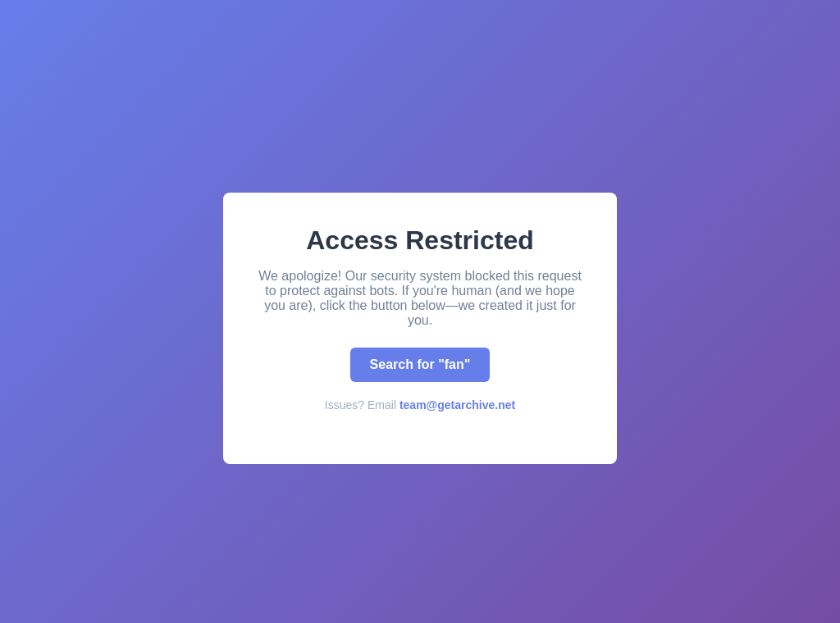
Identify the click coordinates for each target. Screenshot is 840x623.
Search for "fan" (420, 364)
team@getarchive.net (457, 405)
